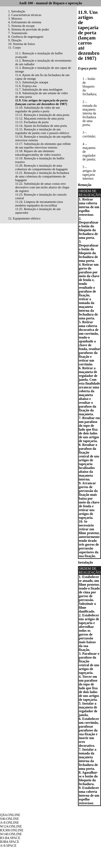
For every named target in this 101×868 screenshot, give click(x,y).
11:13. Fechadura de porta (32, 122)
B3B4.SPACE (10, 842)
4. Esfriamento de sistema (25, 22)
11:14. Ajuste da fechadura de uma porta (41, 126)
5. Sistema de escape (21, 26)
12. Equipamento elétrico (24, 218)
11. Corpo (14, 48)
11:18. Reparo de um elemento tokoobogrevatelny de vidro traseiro (38, 153)
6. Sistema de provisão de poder (29, 29)
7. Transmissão (18, 33)
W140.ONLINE (11, 834)
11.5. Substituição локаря (32, 82)
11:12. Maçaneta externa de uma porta (40, 118)
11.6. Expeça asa (26, 86)
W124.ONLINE (11, 826)
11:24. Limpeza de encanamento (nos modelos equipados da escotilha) (39, 204)
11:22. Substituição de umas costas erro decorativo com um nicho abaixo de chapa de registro (42, 187)
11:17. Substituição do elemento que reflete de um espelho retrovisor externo (43, 146)
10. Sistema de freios (22, 44)
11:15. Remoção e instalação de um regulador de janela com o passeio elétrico (42, 131)
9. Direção (15, 40)
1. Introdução (17, 11)
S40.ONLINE (9, 819)
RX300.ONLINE (12, 830)
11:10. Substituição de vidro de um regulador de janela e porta (37, 109)
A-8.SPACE (8, 846)
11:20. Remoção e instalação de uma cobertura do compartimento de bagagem (41, 167)
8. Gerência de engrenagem (26, 37)
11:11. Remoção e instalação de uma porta (42, 115)
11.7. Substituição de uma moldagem (39, 89)
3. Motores (15, 19)
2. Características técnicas (25, 15)
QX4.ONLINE (10, 815)
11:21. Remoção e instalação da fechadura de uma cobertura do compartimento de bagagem (42, 176)
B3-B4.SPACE (10, 838)
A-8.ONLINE (9, 823)
